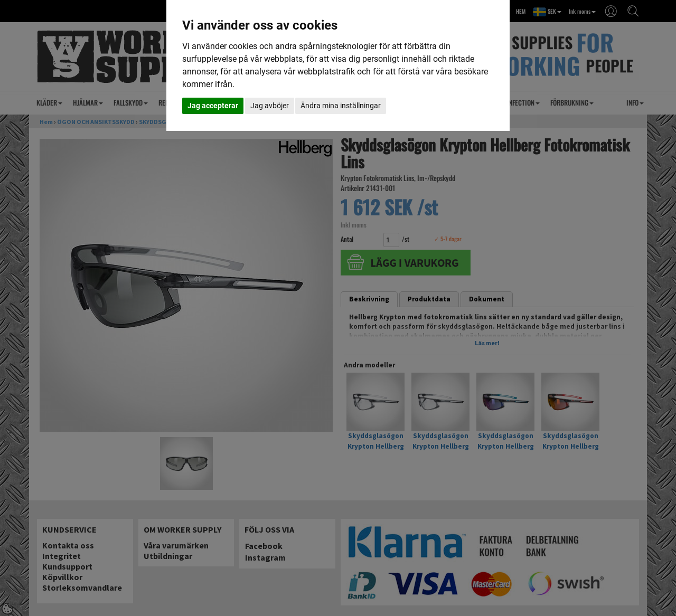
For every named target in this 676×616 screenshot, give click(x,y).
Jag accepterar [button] (213, 106)
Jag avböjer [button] (270, 106)
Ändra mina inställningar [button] (341, 106)
